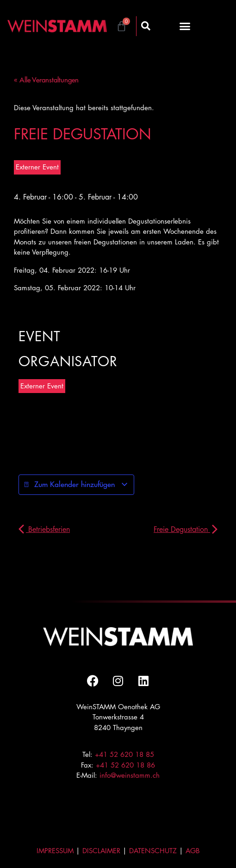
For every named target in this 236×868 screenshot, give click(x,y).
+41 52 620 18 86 (125, 765)
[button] (185, 26)
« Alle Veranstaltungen (46, 80)
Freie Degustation (186, 529)
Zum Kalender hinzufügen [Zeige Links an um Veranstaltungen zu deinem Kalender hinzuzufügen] (76, 485)
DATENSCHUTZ (153, 851)
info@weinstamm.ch (130, 775)
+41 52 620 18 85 (124, 754)
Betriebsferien (44, 529)
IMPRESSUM (55, 851)
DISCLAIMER (101, 851)
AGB (193, 851)
